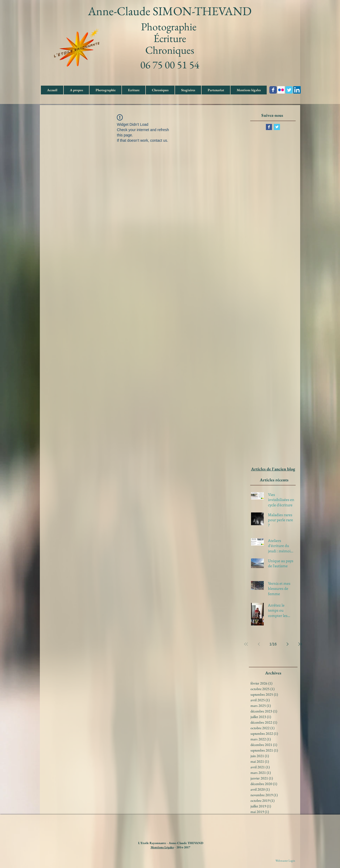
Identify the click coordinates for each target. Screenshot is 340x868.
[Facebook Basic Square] (269, 127)
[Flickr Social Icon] (281, 90)
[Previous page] (259, 644)
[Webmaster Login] (285, 861)
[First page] (246, 644)
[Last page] (300, 644)
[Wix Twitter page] (289, 90)
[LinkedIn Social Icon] (297, 90)
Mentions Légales (162, 847)
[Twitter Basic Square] (277, 127)
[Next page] (287, 644)
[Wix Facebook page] (273, 90)
